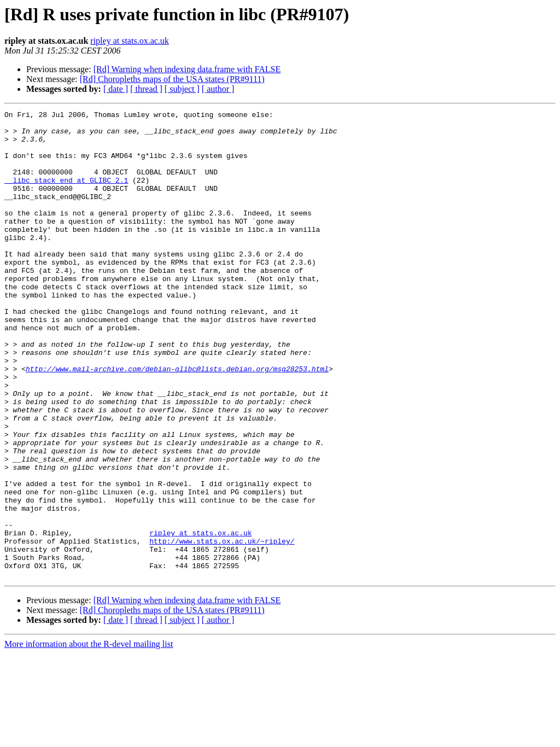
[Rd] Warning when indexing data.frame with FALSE (187, 69)
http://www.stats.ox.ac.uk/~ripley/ (222, 628)
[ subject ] (182, 89)
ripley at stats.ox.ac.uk (130, 41)
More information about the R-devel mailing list (89, 737)
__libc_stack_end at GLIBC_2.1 (66, 195)
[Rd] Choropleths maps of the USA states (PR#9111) (172, 79)
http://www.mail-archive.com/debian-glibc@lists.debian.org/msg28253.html (177, 421)
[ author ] (218, 89)
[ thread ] (146, 89)
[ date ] (116, 89)
